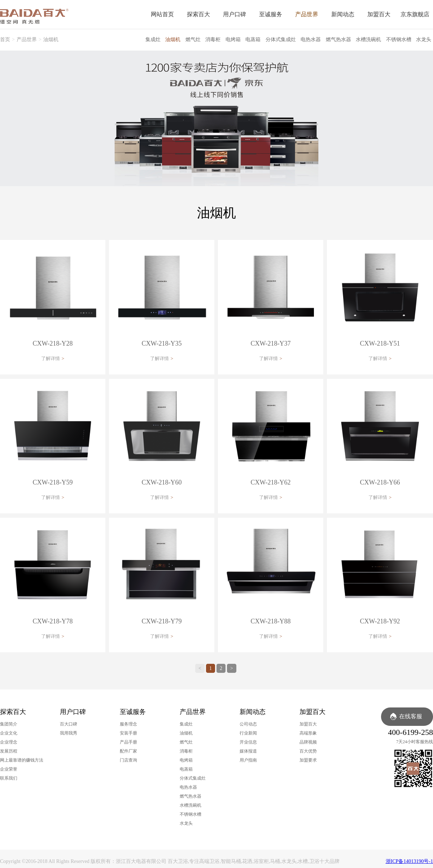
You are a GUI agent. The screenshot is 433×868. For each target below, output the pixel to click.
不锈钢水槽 (399, 40)
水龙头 (424, 40)
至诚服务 (271, 14)
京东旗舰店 (415, 14)
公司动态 (248, 724)
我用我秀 (69, 733)
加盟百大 (379, 14)
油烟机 (51, 40)
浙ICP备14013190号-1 (409, 861)
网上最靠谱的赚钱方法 (22, 760)
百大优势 (308, 751)
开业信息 (248, 742)
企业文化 (9, 733)
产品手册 (128, 742)
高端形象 (308, 733)
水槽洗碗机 (368, 40)
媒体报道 (248, 751)
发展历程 (9, 751)
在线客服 (411, 716)
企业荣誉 (9, 769)
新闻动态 (343, 14)
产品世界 (307, 14)
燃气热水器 (338, 40)
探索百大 (198, 14)
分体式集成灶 (281, 40)
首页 (5, 40)
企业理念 (9, 742)
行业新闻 (248, 733)
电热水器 (311, 40)
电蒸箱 (253, 40)
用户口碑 (235, 14)
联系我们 (9, 778)
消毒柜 (213, 40)
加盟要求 (308, 760)
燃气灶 (193, 40)
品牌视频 (308, 742)
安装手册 (128, 733)
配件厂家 (128, 751)
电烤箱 (233, 40)
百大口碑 (69, 724)
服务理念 (128, 724)
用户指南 (248, 760)
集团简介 (9, 724)
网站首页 (162, 14)
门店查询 (128, 760)
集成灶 (153, 40)
